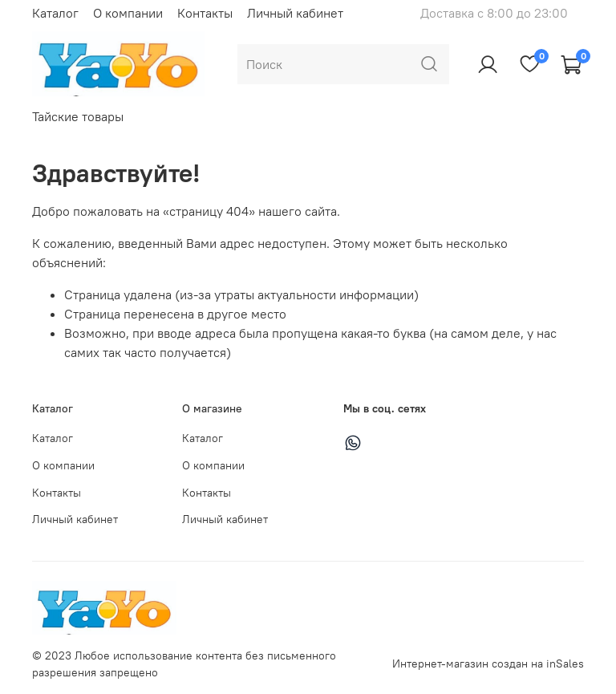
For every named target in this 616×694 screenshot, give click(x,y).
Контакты (205, 13)
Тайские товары (78, 116)
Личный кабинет (295, 13)
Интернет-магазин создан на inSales (488, 664)
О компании (128, 13)
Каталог (55, 13)
